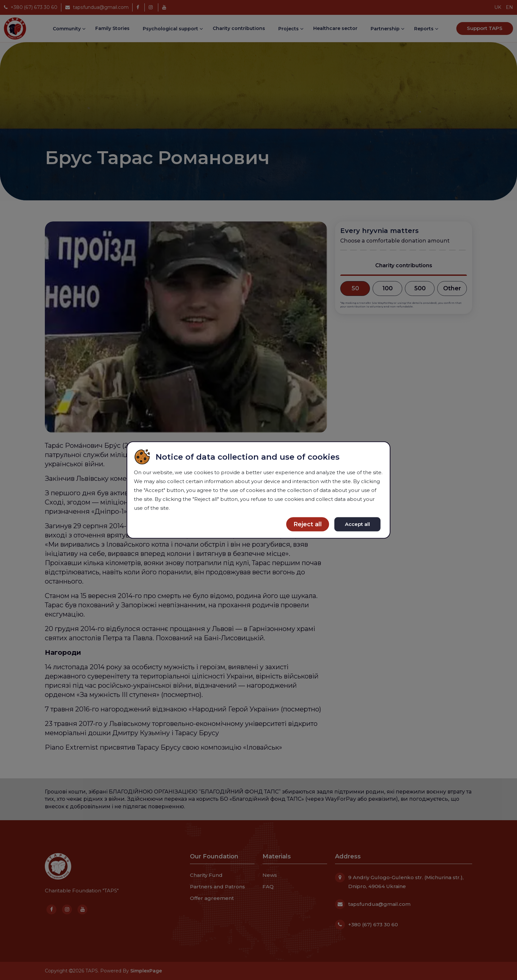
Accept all (357, 524)
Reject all (308, 524)
